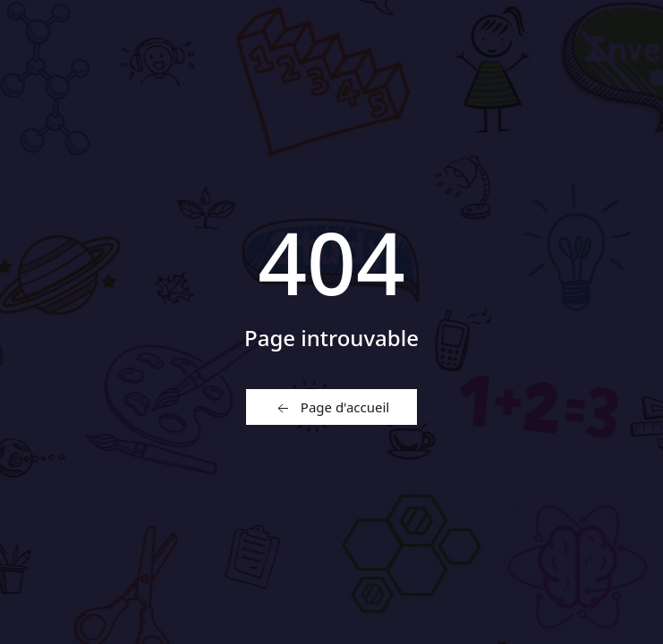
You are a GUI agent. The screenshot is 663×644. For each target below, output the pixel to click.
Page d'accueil (331, 408)
